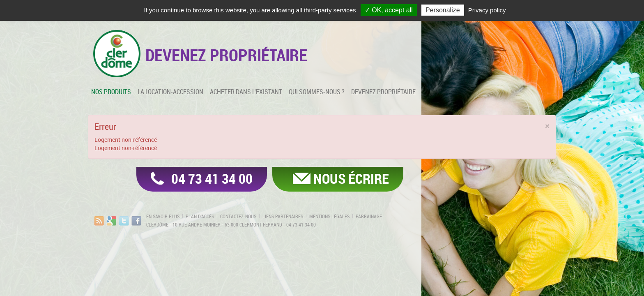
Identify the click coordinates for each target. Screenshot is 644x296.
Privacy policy (487, 10)
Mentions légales (329, 216)
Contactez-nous (238, 216)
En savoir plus (163, 216)
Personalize (443, 10)
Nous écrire (351, 178)
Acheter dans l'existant (246, 92)
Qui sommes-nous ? (317, 92)
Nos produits (111, 92)
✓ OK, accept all (389, 10)
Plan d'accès (200, 216)
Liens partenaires (283, 216)
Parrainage (369, 216)
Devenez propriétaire (383, 92)
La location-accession (170, 92)
